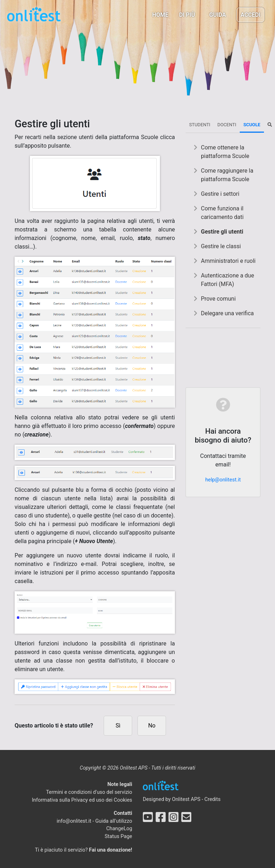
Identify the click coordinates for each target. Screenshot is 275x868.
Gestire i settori (220, 194)
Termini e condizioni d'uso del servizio (89, 792)
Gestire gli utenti (222, 232)
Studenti (200, 125)
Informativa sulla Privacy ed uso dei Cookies (82, 800)
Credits (213, 799)
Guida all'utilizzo (114, 821)
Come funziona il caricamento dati (222, 213)
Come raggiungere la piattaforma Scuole (227, 175)
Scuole (252, 125)
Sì (118, 726)
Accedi (250, 15)
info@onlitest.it (74, 821)
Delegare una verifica (227, 313)
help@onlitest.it (223, 480)
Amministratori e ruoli (228, 261)
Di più (187, 15)
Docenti (227, 125)
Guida (217, 15)
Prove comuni (218, 299)
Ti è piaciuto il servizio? (84, 850)
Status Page (118, 836)
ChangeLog (119, 829)
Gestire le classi (221, 246)
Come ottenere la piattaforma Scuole (225, 152)
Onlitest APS (186, 799)
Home (160, 15)
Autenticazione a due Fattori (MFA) (227, 280)
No (152, 726)
